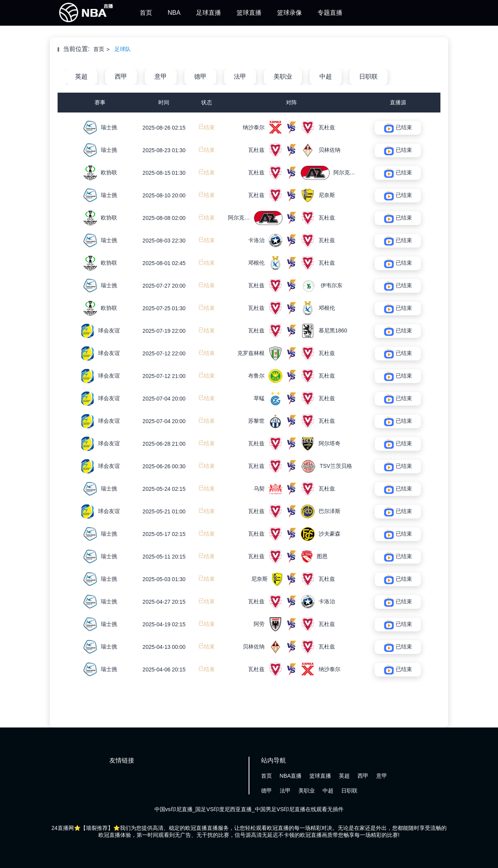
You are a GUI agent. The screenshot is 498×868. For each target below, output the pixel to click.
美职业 (283, 76)
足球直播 (209, 13)
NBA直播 (291, 776)
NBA (174, 13)
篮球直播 (249, 13)
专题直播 (330, 13)
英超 (81, 76)
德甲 (200, 76)
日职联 (368, 76)
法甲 (240, 76)
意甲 (161, 76)
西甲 (121, 76)
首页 (146, 13)
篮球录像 (289, 13)
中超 (326, 76)
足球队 (123, 49)
